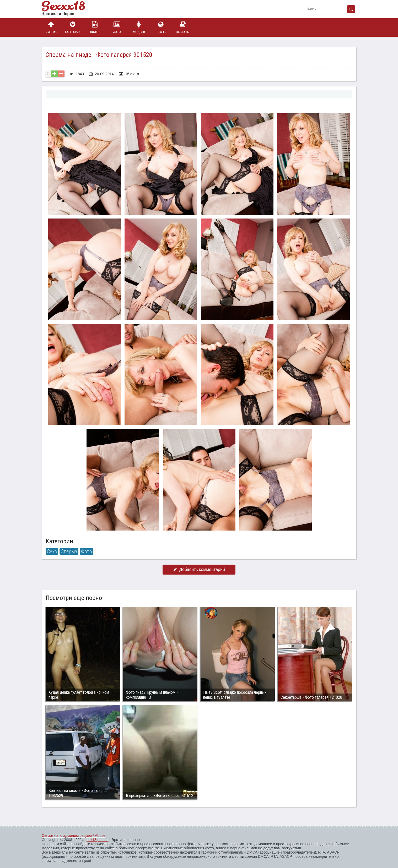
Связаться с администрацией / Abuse (74, 836)
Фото (117, 27)
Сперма (69, 552)
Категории (73, 27)
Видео (95, 27)
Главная (51, 27)
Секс (52, 552)
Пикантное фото (68, 9)
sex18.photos (97, 840)
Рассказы (183, 27)
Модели (139, 27)
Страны (161, 27)
